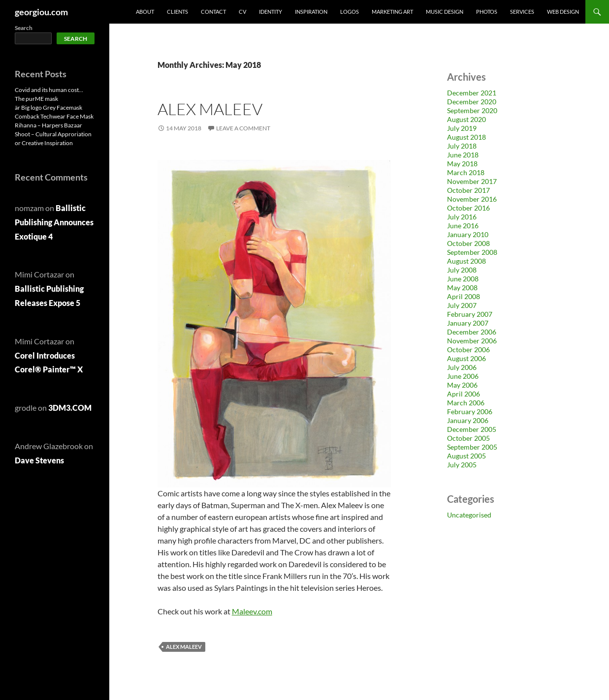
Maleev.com (252, 611)
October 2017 (468, 190)
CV (242, 12)
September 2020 (472, 110)
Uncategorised (469, 515)
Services (522, 12)
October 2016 (468, 208)
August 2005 (466, 456)
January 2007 (468, 323)
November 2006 (472, 341)
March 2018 (466, 172)
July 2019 (462, 128)
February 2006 (470, 411)
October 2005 (468, 438)
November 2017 (472, 181)
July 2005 (462, 465)
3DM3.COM (70, 408)
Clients (177, 12)
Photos (487, 12)
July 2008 (462, 270)
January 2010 (468, 234)
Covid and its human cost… (49, 90)
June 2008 (463, 279)
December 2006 (472, 332)
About (145, 12)
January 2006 (468, 420)
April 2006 (464, 394)
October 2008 (468, 243)
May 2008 (462, 288)
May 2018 (462, 164)
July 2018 (462, 146)
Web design (563, 12)
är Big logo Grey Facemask (48, 107)
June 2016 (463, 226)
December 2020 (472, 102)
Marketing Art (392, 12)
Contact (213, 12)
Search (24, 28)
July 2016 (462, 217)
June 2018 (463, 155)
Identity (271, 12)
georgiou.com (41, 12)
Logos (350, 12)
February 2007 (470, 314)
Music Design (445, 12)
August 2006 (466, 358)
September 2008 (472, 252)
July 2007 (462, 305)
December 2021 (472, 93)
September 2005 (472, 447)
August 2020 (466, 119)
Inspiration (311, 12)
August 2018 (466, 137)
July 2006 (462, 367)
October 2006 (468, 350)
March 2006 (466, 403)
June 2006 (463, 376)
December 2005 (472, 429)
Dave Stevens (39, 460)
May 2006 (462, 385)
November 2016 (472, 199)
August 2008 (466, 261)
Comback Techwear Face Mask (54, 116)
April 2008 (464, 296)
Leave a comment (243, 128)
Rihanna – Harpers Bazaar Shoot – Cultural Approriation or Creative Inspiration (53, 134)
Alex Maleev (210, 109)
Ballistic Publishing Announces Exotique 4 (54, 222)
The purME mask (36, 99)
